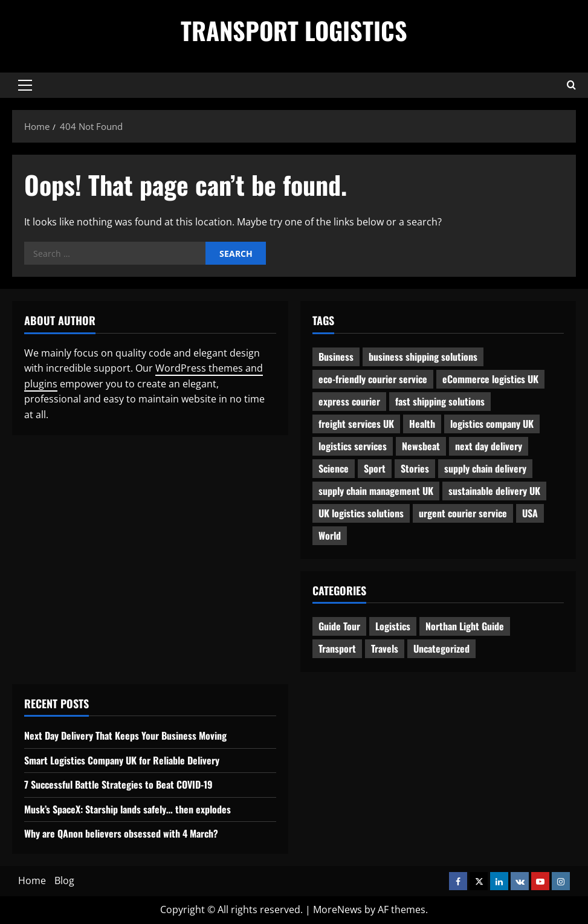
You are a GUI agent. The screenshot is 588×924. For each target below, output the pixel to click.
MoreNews (338, 909)
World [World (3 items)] (330, 535)
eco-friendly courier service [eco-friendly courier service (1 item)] (373, 379)
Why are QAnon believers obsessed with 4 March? (121, 833)
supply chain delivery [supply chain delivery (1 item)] (485, 468)
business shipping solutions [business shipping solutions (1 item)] (423, 357)
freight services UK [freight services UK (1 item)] (356, 424)
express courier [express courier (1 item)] (349, 401)
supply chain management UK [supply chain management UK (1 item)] (376, 491)
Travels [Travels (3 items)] (385, 648)
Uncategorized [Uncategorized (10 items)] (441, 648)
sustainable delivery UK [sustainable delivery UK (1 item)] (494, 491)
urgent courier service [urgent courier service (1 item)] (463, 513)
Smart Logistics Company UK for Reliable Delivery (122, 760)
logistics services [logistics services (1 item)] (353, 446)
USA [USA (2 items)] (530, 513)
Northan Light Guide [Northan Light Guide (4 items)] (465, 626)
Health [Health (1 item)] (422, 424)
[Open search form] (571, 85)
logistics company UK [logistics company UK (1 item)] (492, 424)
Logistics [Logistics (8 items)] (393, 626)
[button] (25, 85)
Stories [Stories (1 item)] (415, 468)
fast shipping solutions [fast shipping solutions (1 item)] (440, 401)
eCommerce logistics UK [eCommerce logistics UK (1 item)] (490, 379)
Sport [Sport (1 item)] (375, 468)
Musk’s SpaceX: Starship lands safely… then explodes (128, 809)
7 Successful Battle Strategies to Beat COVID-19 (118, 784)
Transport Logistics (294, 30)
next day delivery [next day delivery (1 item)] (489, 446)
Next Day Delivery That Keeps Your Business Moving (125, 735)
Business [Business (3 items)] (336, 357)
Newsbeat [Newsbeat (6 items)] (421, 446)
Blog (64, 880)
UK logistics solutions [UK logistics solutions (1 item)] (361, 513)
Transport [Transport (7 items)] (337, 648)
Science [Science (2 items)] (334, 468)
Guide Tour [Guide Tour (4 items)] (339, 626)
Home (32, 880)
